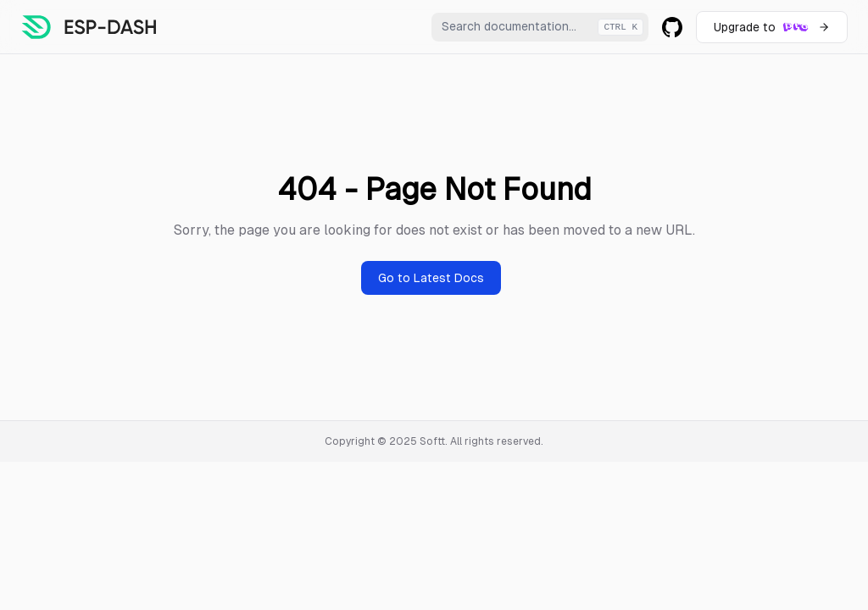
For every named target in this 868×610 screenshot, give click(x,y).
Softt (432, 441)
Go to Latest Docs (431, 278)
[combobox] (540, 27)
